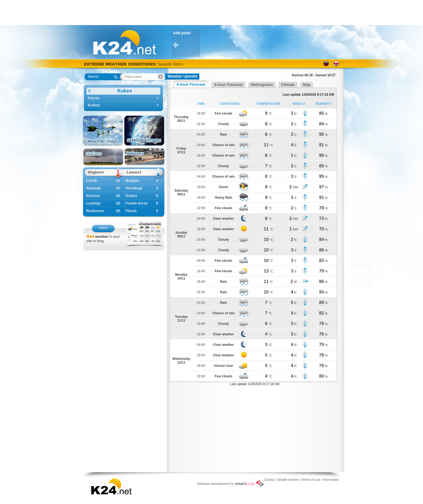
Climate (288, 85)
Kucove (93, 196)
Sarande (94, 188)
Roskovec (95, 211)
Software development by (230, 484)
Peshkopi (134, 188)
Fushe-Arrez (137, 203)
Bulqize (132, 181)
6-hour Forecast (191, 84)
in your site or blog (103, 239)
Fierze (123, 98)
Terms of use (311, 480)
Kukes (110, 91)
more (103, 228)
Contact (269, 480)
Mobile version (288, 480)
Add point (187, 40)
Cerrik (92, 181)
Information (331, 480)
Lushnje (94, 203)
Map (307, 85)
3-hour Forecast (228, 85)
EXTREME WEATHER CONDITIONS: (121, 64)
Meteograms (262, 85)
